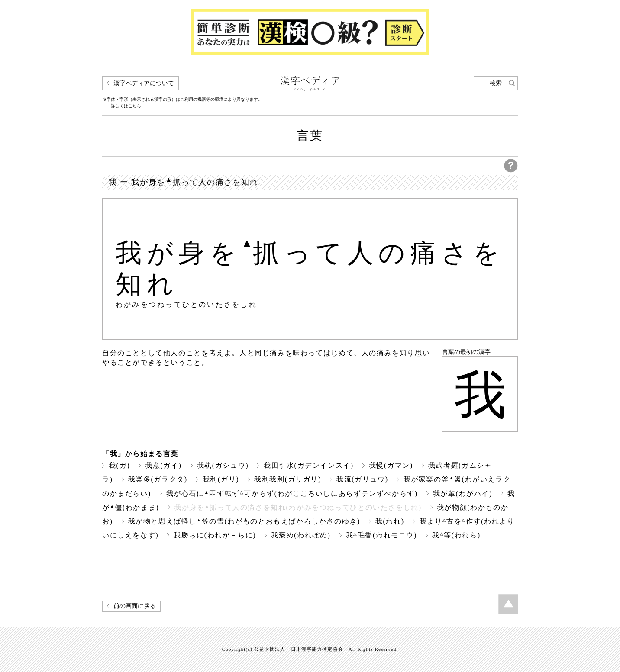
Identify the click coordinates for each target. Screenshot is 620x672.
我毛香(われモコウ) (381, 535)
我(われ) (390, 521)
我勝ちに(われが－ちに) (215, 535)
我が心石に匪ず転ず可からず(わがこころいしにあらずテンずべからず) (292, 494)
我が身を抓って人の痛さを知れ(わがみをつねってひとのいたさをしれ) (298, 507)
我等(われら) (456, 535)
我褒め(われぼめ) (301, 535)
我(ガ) (119, 465)
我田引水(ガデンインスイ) (309, 465)
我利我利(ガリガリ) (288, 479)
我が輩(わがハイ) (463, 494)
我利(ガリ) (221, 479)
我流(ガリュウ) (362, 479)
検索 (496, 83)
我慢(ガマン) (391, 465)
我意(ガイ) (163, 465)
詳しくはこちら (126, 106)
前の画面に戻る (135, 606)
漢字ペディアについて (144, 83)
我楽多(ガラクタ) (158, 479)
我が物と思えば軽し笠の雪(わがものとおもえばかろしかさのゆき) (244, 521)
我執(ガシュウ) (223, 465)
